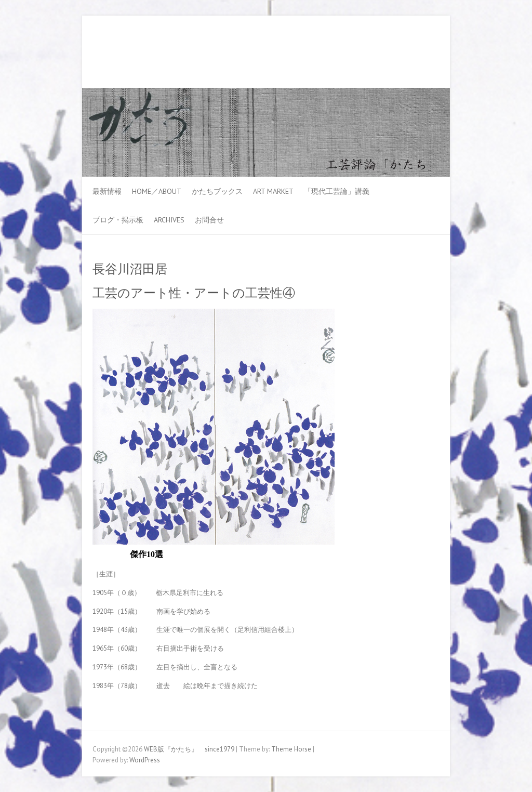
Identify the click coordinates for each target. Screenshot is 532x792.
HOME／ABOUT (157, 191)
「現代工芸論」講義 (337, 191)
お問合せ (209, 220)
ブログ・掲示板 (118, 220)
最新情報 (107, 191)
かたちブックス (217, 191)
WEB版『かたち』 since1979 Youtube (414, 54)
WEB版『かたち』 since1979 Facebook (398, 54)
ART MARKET (273, 191)
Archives (169, 220)
